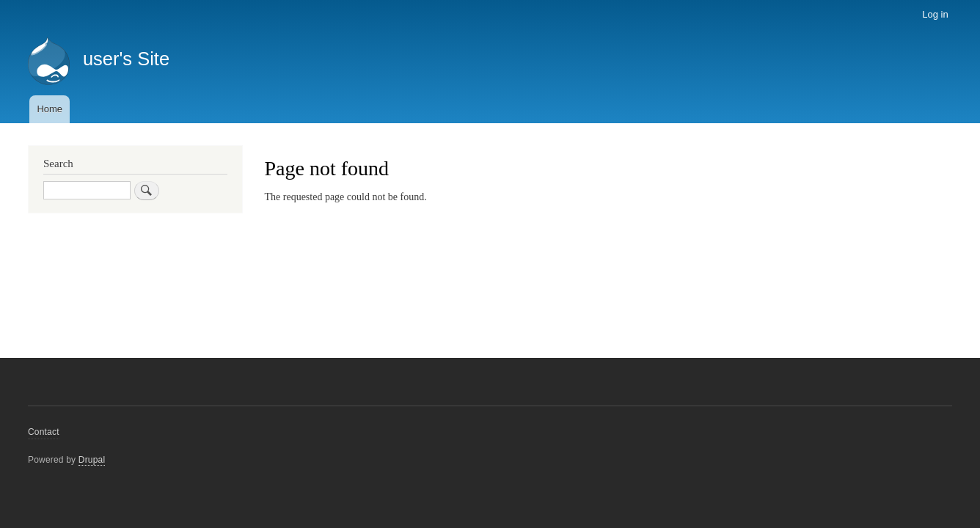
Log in (935, 14)
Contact (44, 432)
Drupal (92, 460)
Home (50, 109)
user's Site (126, 59)
